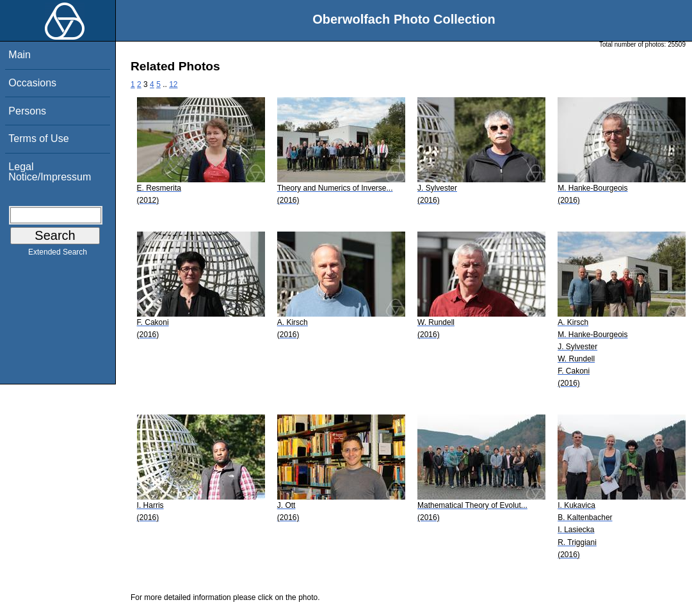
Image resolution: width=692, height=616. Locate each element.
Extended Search (58, 255)
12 (173, 84)
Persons (27, 111)
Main (20, 55)
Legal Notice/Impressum (50, 172)
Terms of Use (38, 138)
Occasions (32, 83)
